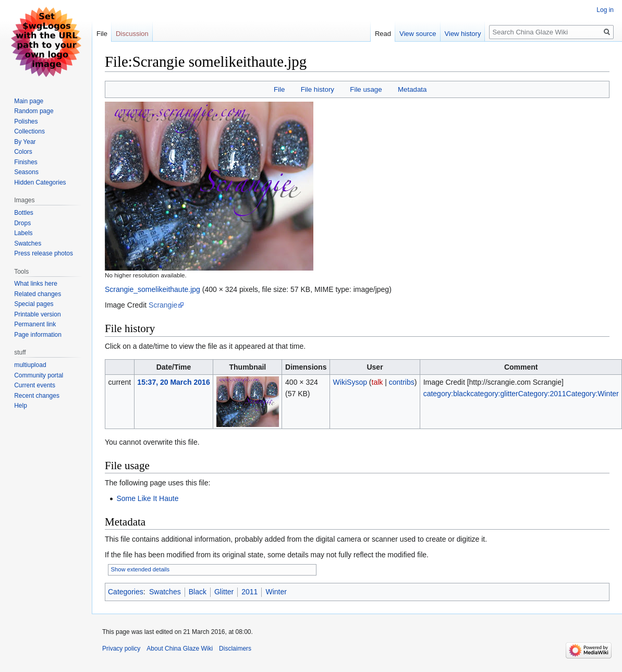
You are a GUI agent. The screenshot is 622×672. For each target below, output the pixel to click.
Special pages (34, 304)
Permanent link (35, 324)
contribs (402, 382)
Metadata (412, 89)
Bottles (24, 213)
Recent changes (37, 396)
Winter (276, 592)
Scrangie (163, 305)
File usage (366, 89)
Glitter (224, 592)
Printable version (37, 314)
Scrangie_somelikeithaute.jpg (153, 289)
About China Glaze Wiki (180, 649)
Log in (605, 10)
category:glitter (494, 394)
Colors (23, 152)
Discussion (132, 34)
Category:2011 (542, 394)
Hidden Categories (40, 182)
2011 (249, 592)
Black (198, 592)
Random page (34, 111)
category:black (447, 394)
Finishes (26, 162)
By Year (25, 142)
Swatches (165, 592)
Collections (29, 131)
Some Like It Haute (147, 498)
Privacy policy (121, 649)
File (279, 89)
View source (418, 34)
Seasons (26, 172)
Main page (29, 101)
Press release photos (44, 253)
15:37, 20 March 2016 (173, 382)
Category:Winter (593, 394)
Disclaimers (235, 649)
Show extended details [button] (141, 569)
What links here (36, 284)
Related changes (38, 294)
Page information (38, 335)
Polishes (26, 121)
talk (377, 382)
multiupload (30, 365)
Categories (126, 592)
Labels (23, 233)
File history (318, 89)
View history (463, 34)
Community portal (39, 375)
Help (21, 406)
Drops (22, 223)
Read (383, 34)
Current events (35, 385)
